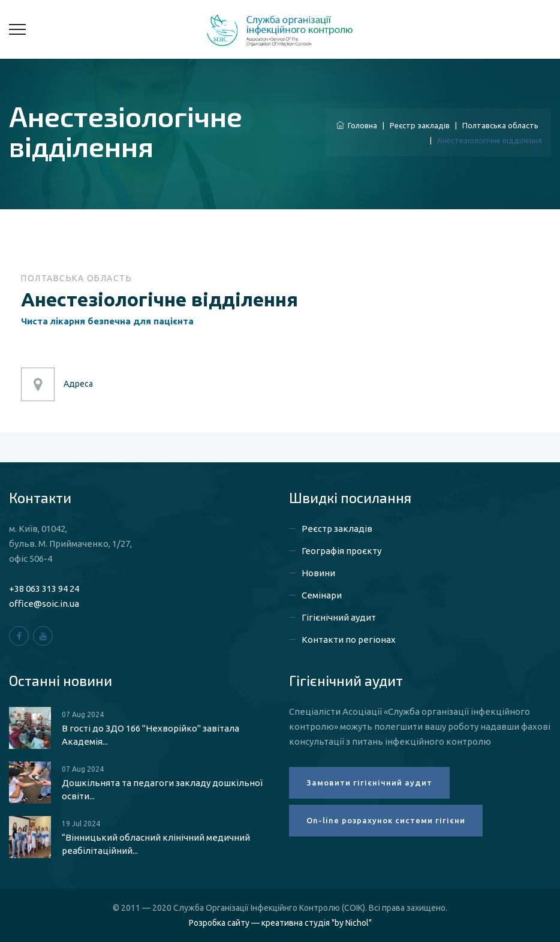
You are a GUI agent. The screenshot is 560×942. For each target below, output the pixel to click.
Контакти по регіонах (349, 639)
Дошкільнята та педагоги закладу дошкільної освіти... (162, 789)
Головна (357, 125)
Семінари (322, 595)
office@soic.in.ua (44, 604)
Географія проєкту (341, 551)
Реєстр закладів (420, 125)
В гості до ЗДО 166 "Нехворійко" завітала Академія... (150, 735)
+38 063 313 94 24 (44, 589)
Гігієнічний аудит (339, 617)
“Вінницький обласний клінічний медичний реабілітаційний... (156, 844)
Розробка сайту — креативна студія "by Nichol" (280, 923)
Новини (318, 573)
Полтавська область (500, 125)
